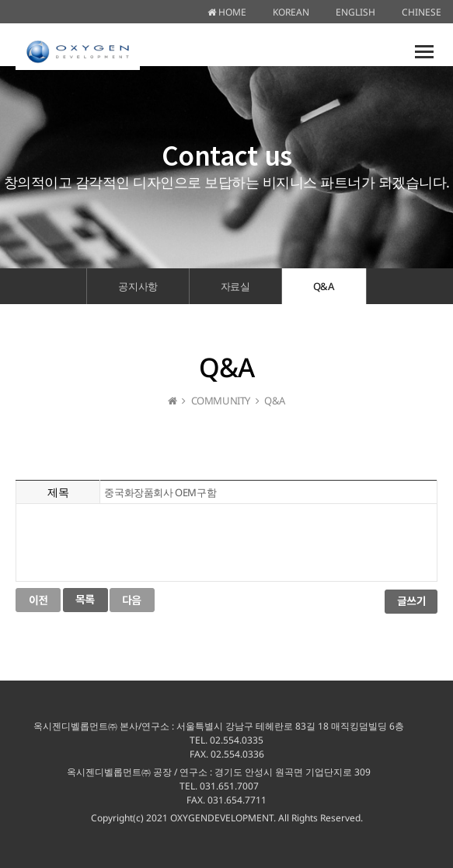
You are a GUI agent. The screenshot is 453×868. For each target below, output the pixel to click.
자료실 (235, 286)
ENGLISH (355, 12)
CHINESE (422, 12)
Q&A (324, 286)
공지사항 (138, 286)
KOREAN (291, 12)
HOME (227, 12)
